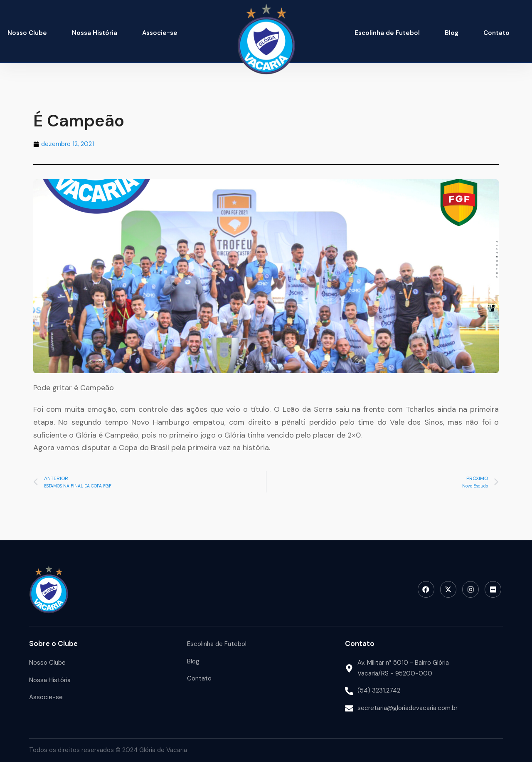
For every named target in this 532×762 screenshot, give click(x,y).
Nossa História (95, 33)
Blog (452, 33)
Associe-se (160, 33)
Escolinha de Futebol (387, 33)
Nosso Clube (27, 33)
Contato (496, 33)
